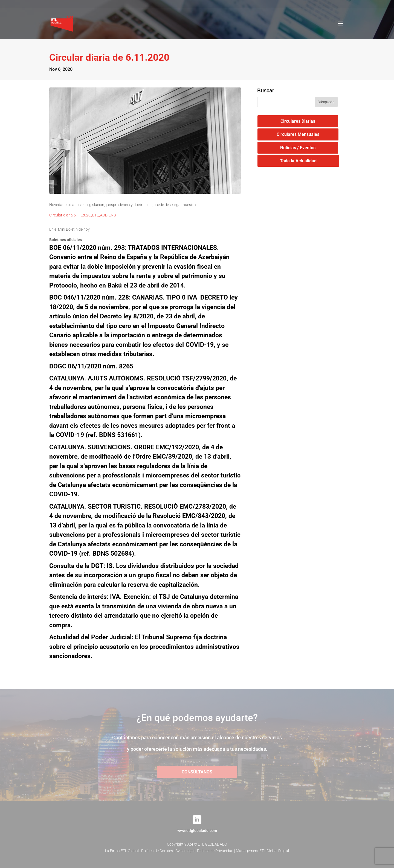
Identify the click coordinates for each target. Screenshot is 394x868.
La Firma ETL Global (122, 851)
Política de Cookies (157, 851)
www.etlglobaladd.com (197, 831)
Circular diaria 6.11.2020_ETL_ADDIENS (82, 215)
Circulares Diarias (298, 121)
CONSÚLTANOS (197, 772)
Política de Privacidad (215, 851)
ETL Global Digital (274, 851)
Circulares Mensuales (298, 134)
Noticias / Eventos (298, 148)
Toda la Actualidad (298, 161)
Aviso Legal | (186, 851)
